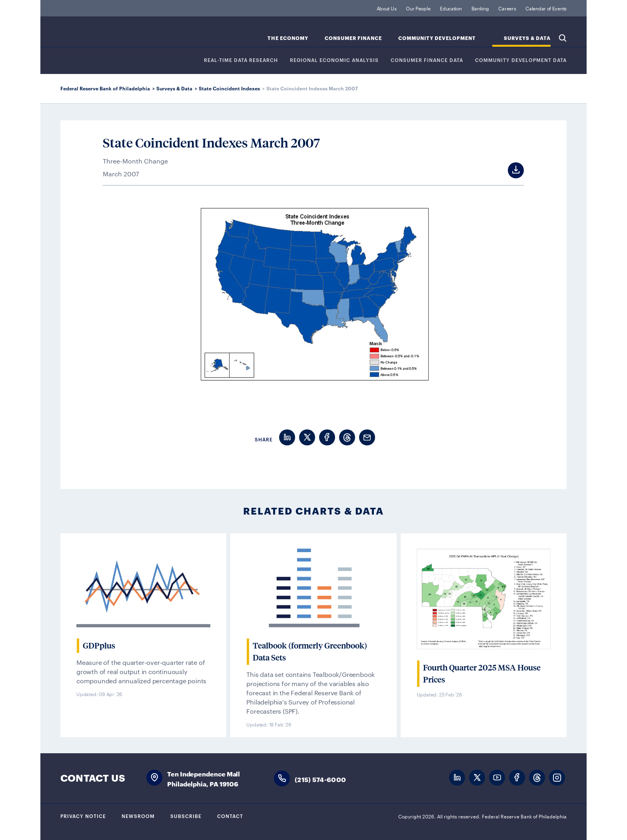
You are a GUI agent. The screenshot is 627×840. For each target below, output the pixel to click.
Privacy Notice (83, 816)
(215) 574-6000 (320, 779)
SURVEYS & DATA (527, 38)
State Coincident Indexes (229, 88)
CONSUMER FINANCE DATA (427, 60)
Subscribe (186, 816)
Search (563, 38)
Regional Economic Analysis (334, 60)
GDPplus (99, 646)
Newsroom (138, 816)
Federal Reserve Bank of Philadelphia (126, 36)
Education (451, 8)
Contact (230, 816)
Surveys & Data (174, 88)
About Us (387, 8)
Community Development (437, 38)
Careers (507, 8)
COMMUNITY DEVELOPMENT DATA (521, 60)
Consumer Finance (353, 38)
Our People (418, 8)
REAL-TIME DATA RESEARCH (241, 60)
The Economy (288, 38)
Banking (480, 8)
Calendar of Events (546, 8)
